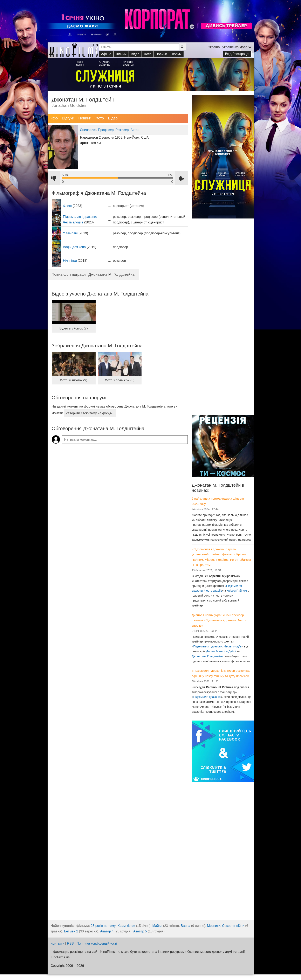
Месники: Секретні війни (226, 926)
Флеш (67, 206)
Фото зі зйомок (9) (74, 380)
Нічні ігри (70, 261)
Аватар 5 (140, 931)
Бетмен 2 (71, 931)
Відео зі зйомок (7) (74, 328)
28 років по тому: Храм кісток (113, 926)
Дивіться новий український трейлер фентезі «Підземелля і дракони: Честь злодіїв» (219, 620)
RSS (70, 943)
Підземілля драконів (207, 697)
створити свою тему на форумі (90, 413)
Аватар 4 (107, 931)
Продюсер (106, 130)
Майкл (157, 926)
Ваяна (185, 926)
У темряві (70, 233)
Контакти (58, 943)
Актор (135, 130)
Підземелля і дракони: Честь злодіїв (217, 646)
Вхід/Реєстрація (237, 54)
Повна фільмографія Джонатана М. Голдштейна (93, 274)
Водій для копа (74, 247)
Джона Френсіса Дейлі (221, 651)
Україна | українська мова (230, 47)
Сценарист (88, 130)
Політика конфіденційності (97, 943)
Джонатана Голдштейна (208, 656)
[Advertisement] (223, 348)
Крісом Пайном (237, 591)
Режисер (122, 130)
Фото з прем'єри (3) (120, 380)
